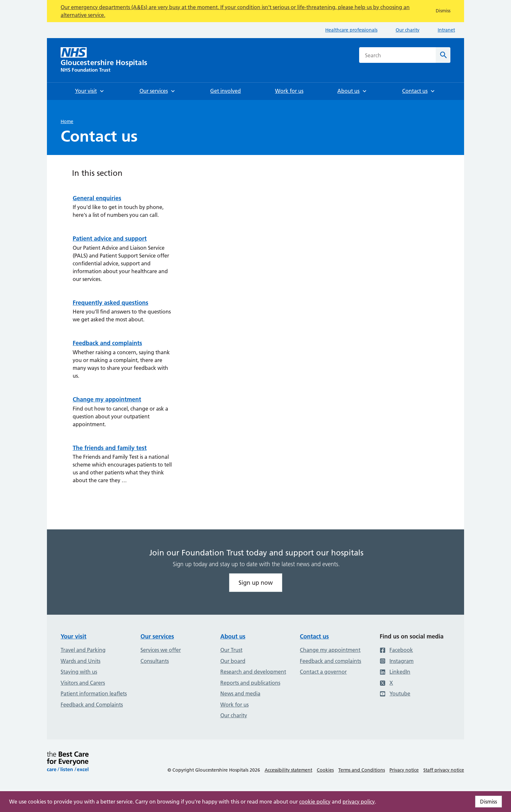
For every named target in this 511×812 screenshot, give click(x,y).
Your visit (73, 636)
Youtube (395, 693)
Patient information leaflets (94, 693)
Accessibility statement (288, 770)
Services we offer (161, 650)
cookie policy (315, 802)
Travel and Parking (83, 650)
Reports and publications (250, 683)
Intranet (446, 30)
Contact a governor (323, 672)
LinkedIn (395, 672)
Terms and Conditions (362, 770)
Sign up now (256, 583)
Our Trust (231, 650)
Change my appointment (330, 650)
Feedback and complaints (330, 661)
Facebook (396, 650)
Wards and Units (80, 661)
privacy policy (359, 802)
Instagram (397, 661)
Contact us (314, 636)
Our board (233, 661)
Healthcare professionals (351, 30)
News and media (240, 693)
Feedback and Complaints (92, 705)
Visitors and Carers (83, 683)
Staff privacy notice (444, 770)
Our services (157, 636)
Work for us (234, 705)
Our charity (408, 30)
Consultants (155, 661)
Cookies (325, 770)
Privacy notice (404, 770)
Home (67, 121)
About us (233, 636)
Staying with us (79, 672)
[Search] (443, 55)
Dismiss (489, 802)
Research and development (253, 672)
